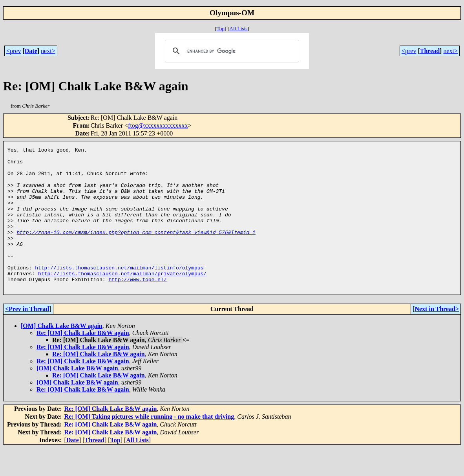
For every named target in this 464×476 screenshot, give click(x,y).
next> (48, 51)
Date (31, 51)
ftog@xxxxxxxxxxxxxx (158, 125)
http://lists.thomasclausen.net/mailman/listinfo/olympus (119, 292)
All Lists (238, 28)
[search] (231, 51)
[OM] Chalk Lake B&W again (62, 354)
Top (220, 28)
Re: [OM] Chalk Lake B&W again (83, 361)
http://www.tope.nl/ (137, 306)
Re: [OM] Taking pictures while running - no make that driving (149, 445)
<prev (14, 51)
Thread (430, 51)
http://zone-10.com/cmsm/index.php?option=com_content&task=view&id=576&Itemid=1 (136, 250)
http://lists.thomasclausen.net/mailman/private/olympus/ (122, 299)
